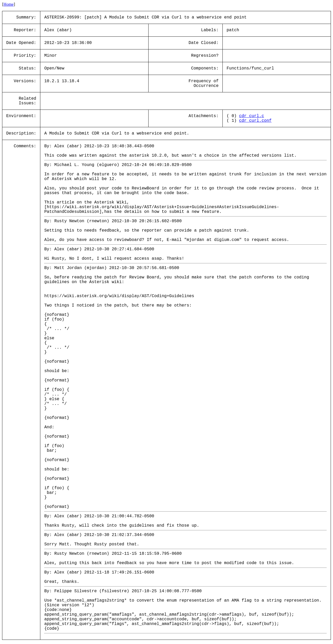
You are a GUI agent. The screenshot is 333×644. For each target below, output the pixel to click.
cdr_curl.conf (255, 121)
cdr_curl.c (252, 116)
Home (8, 4)
